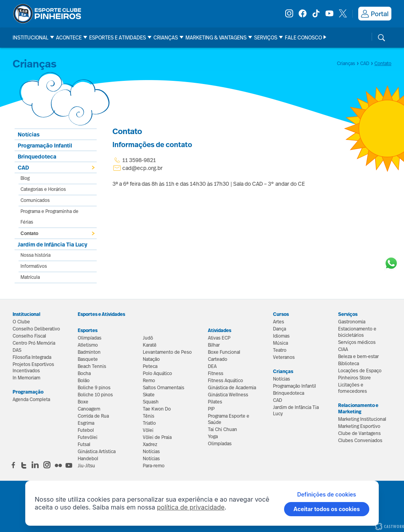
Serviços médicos (357, 342)
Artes (279, 322)
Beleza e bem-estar (358, 357)
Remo (149, 381)
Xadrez (150, 444)
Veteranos (284, 357)
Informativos (34, 266)
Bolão (84, 381)
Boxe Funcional (224, 352)
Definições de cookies (326, 494)
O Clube (21, 322)
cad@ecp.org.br (142, 168)
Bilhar (214, 345)
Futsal (84, 444)
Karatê (150, 345)
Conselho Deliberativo (36, 329)
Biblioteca (349, 364)
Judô (148, 338)
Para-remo (154, 466)
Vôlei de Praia (157, 437)
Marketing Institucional (362, 419)
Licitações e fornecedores (353, 388)
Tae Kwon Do (157, 409)
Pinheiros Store (354, 378)
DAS (17, 350)
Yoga (213, 437)
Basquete (88, 359)
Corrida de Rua (93, 416)
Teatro (280, 350)
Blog (25, 178)
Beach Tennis (92, 366)
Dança (280, 329)
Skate (149, 395)
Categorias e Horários (43, 189)
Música (281, 343)
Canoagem (89, 409)
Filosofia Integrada (32, 357)
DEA (212, 366)
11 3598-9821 (134, 160)
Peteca (150, 366)
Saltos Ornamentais (164, 388)
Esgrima (86, 423)
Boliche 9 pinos (94, 388)
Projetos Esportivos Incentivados (33, 368)
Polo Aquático (157, 373)
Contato (29, 233)
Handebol (88, 459)
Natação (151, 359)
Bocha (84, 373)
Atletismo (88, 345)
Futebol (86, 430)
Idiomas (281, 336)
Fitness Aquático (225, 381)
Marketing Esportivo (359, 426)
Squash (151, 402)
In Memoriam (26, 378)
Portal (375, 14)
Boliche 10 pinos (95, 395)
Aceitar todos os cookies (327, 509)
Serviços (266, 37)
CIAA (343, 349)
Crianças (166, 37)
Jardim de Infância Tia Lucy (52, 244)
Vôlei (148, 430)
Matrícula (30, 277)
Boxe (83, 402)
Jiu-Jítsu (86, 466)
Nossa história (36, 255)
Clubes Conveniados (360, 441)
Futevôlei (88, 437)
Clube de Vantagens (359, 433)
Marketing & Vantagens (216, 37)
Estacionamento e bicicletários (357, 332)
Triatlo (149, 423)
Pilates (215, 402)
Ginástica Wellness (228, 395)
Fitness (216, 373)
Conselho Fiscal (29, 336)
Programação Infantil (45, 145)
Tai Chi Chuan (223, 429)
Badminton (89, 352)
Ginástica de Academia (232, 388)
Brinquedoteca (37, 156)
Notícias (151, 452)
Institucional (31, 37)
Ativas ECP (219, 338)
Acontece (69, 37)
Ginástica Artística (97, 452)
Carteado (218, 359)
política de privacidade (191, 507)
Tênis (149, 416)
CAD (23, 167)
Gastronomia (352, 322)
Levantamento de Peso (167, 352)
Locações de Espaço (360, 371)
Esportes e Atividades (118, 37)
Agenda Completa (31, 399)
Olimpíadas (90, 338)
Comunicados (35, 200)
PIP (211, 409)
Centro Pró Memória (34, 343)
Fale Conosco (303, 37)
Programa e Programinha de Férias (50, 217)
